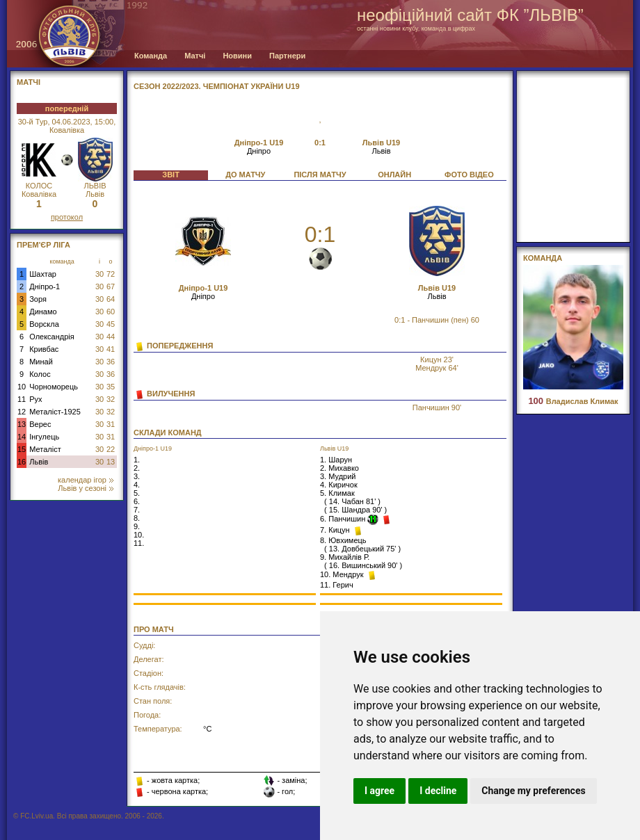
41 (111, 349)
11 (22, 399)
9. (137, 526)
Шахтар (43, 274)
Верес (40, 424)
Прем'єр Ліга (43, 245)
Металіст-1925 (55, 412)
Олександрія (52, 337)
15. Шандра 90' (356, 510)
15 (22, 449)
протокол (67, 217)
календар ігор (86, 480)
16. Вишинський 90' (363, 565)
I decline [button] (438, 791)
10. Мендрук (343, 574)
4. (137, 485)
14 (22, 437)
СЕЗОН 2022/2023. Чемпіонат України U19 (217, 86)
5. (137, 493)
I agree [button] (379, 791)
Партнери (287, 56)
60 (111, 312)
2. (137, 468)
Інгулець (44, 437)
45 (111, 324)
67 (111, 286)
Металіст (45, 449)
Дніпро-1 (45, 286)
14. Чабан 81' (352, 501)
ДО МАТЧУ (245, 175)
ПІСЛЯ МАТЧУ (320, 175)
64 (111, 299)
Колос (40, 374)
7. (137, 510)
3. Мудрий (338, 476)
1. (137, 460)
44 (111, 337)
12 (22, 412)
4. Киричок (339, 485)
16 (22, 462)
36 (111, 362)
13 (22, 424)
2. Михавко (339, 468)
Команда (151, 56)
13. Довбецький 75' (363, 549)
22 (111, 449)
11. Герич (337, 585)
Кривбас (44, 349)
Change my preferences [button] (533, 791)
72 (111, 274)
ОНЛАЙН (394, 175)
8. (137, 518)
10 (22, 387)
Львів (39, 462)
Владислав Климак (573, 401)
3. (137, 476)
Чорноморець (54, 387)
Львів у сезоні (86, 488)
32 (111, 399)
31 (111, 424)
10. (139, 535)
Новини (237, 56)
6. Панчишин (344, 519)
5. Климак (337, 493)
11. (139, 543)
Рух (35, 399)
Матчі (195, 56)
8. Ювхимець (343, 540)
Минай (41, 362)
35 (111, 387)
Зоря (38, 299)
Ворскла (44, 324)
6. (137, 501)
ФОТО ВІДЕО (469, 175)
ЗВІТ (171, 175)
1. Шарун (336, 460)
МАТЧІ (29, 82)
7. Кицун (336, 530)
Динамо (43, 312)
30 (99, 274)
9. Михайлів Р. (345, 557)
